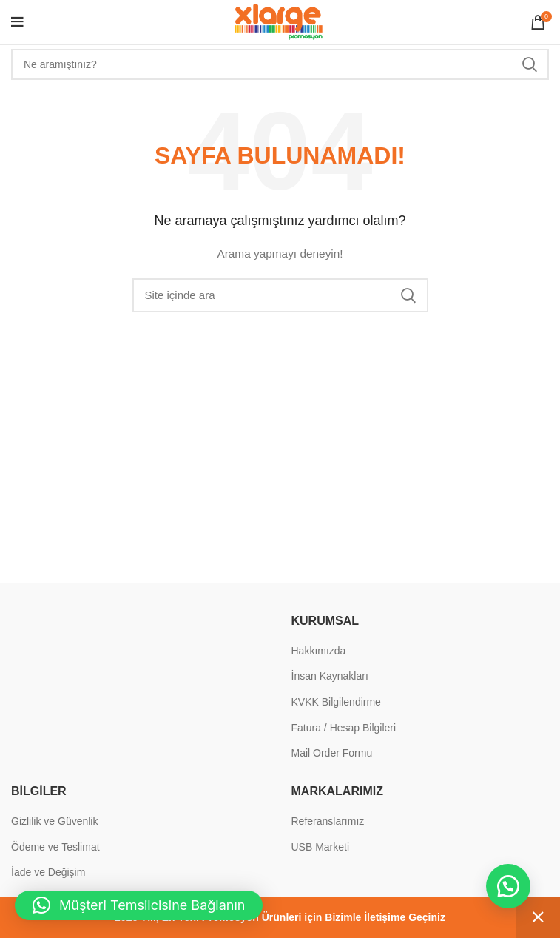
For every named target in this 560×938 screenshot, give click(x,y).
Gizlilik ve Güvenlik (54, 821)
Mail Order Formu (332, 753)
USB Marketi (321, 847)
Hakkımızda (319, 651)
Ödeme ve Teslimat (55, 847)
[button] (508, 886)
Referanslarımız (328, 821)
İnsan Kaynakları (330, 676)
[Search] (280, 64)
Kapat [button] (538, 918)
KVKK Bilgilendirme (336, 702)
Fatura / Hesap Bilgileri (344, 728)
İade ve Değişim (48, 872)
